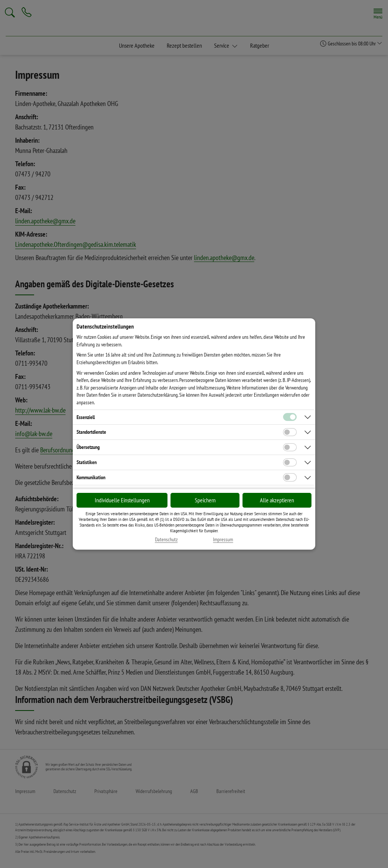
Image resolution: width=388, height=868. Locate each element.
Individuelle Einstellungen (122, 500)
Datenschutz (166, 540)
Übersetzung (88, 447)
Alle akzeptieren (277, 500)
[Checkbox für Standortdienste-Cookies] (290, 432)
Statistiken (87, 462)
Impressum (223, 540)
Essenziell (86, 417)
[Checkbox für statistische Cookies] (290, 463)
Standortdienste (91, 432)
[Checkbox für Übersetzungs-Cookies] (290, 447)
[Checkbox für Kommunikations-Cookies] (290, 477)
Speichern (205, 500)
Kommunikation (91, 477)
